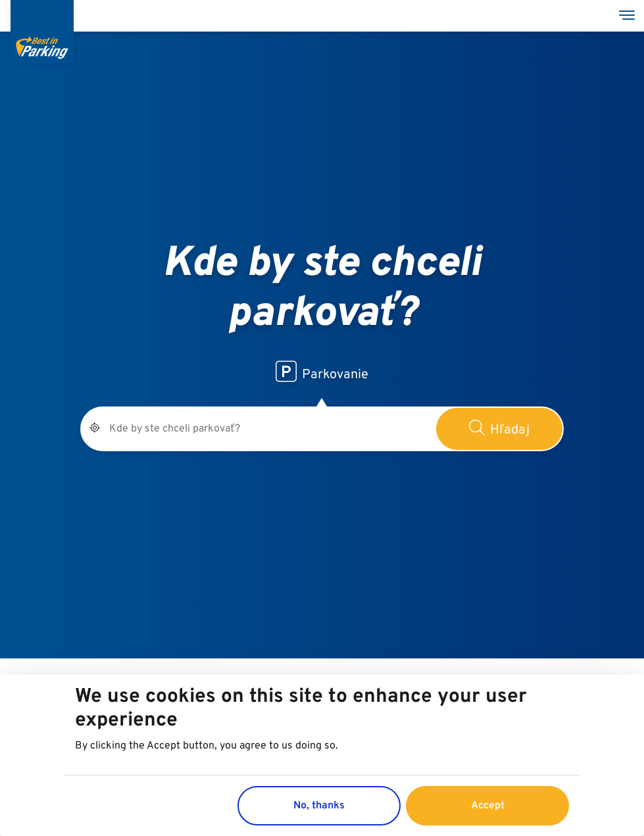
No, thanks (319, 808)
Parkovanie (322, 372)
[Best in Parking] (42, 32)
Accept (488, 808)
